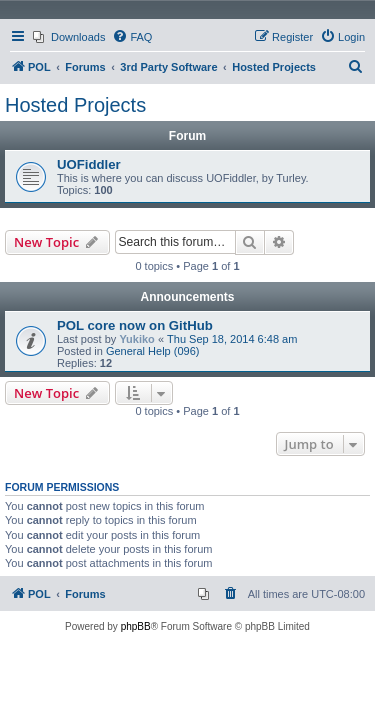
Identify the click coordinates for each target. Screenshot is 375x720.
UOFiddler (89, 164)
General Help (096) (153, 351)
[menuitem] (69, 37)
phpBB (136, 626)
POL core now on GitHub (135, 325)
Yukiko (136, 339)
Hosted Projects (75, 105)
